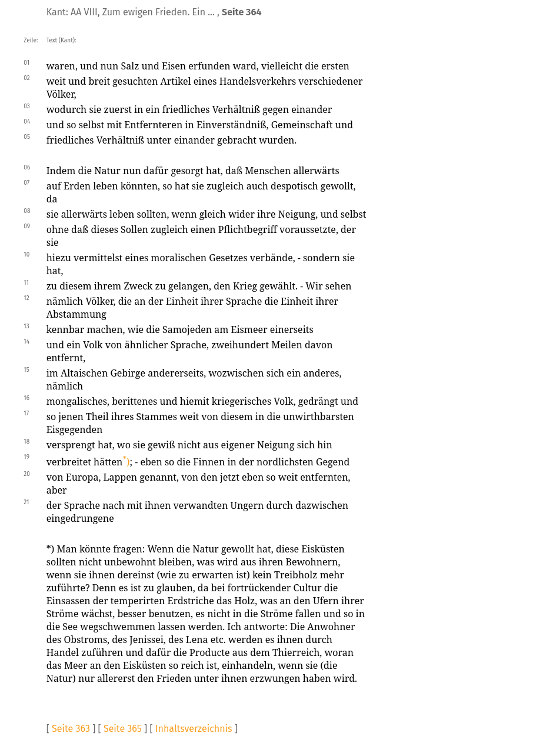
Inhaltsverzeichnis (194, 729)
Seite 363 (71, 729)
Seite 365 (123, 729)
